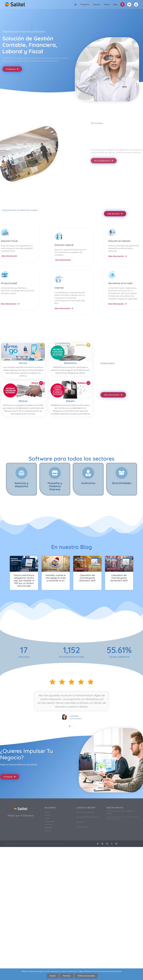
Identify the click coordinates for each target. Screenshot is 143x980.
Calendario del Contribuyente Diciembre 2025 (77, 573)
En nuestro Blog (71, 546)
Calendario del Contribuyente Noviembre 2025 (87, 573)
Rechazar (67, 976)
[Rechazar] (139, 974)
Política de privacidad (86, 976)
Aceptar (53, 976)
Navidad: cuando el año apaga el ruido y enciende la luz (66, 573)
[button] (4, 705)
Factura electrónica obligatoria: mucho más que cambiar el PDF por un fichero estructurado (56, 574)
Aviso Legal (60, 842)
